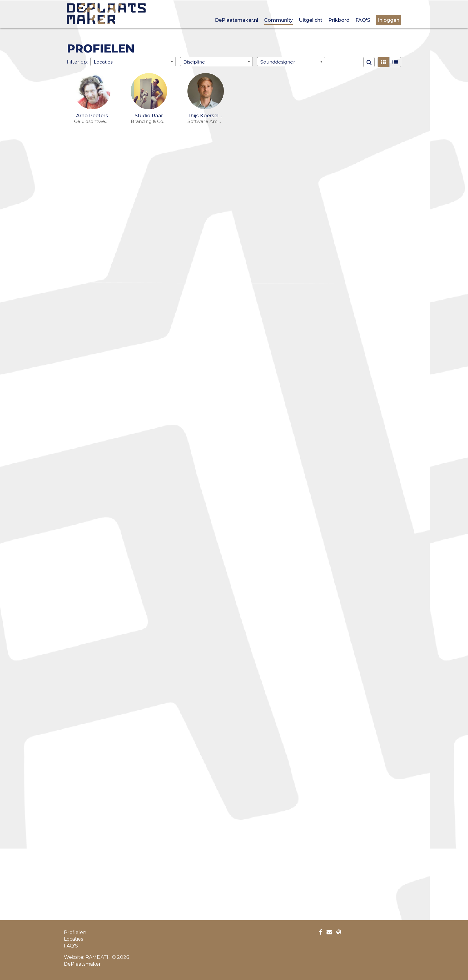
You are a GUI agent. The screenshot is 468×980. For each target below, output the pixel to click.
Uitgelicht (311, 20)
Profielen (75, 932)
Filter (73, 62)
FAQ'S (363, 20)
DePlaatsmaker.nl (237, 20)
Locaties (73, 939)
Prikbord (339, 20)
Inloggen (389, 20)
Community (278, 20)
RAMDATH (98, 957)
